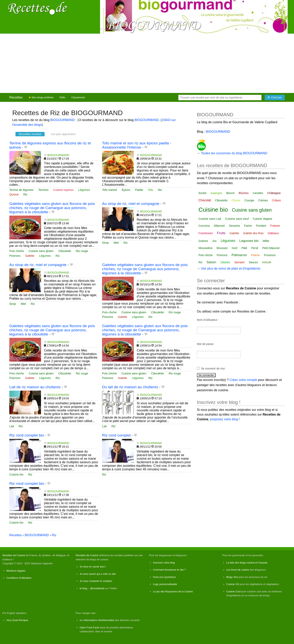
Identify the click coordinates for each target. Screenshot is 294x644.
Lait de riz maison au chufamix (35, 387)
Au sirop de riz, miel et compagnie (131, 204)
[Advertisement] (147, 63)
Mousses (222, 248)
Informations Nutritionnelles (99, 620)
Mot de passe (205, 344)
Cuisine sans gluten (41, 251)
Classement (78, 97)
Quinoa (14, 194)
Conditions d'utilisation (19, 578)
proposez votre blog (224, 419)
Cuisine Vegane (262, 219)
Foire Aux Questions (164, 577)
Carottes (258, 193)
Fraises (275, 226)
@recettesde (97, 588)
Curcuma (204, 226)
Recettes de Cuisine (14, 555)
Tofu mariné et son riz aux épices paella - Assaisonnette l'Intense (137, 145)
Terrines (43, 190)
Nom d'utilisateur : (208, 320)
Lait (12, 426)
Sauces (253, 262)
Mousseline (206, 248)
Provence (270, 255)
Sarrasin (240, 262)
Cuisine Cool (233, 591)
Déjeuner (219, 226)
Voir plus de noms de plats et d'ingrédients (231, 268)
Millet (266, 241)
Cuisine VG (233, 584)
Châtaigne (274, 193)
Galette (30, 256)
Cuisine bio (16, 474)
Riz (25, 194)
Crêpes (276, 200)
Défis (62, 97)
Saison (211, 262)
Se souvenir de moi (213, 368)
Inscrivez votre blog (164, 563)
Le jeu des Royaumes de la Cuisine (173, 591)
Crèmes (263, 200)
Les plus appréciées (63, 134)
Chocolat (205, 200)
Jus (214, 241)
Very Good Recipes (17, 620)
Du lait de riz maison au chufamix (130, 387)
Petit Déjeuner (271, 248)
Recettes (16, 97)
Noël (234, 248)
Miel (116, 243)
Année (202, 193)
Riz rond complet (116, 435)
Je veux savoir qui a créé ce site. (98, 574)
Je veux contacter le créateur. (96, 581)
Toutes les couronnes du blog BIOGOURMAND (234, 153)
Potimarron (239, 255)
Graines (203, 241)
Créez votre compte (243, 380)
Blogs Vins (232, 577)
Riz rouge (82, 251)
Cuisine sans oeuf (237, 219)
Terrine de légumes (21, 190)
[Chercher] (275, 98)
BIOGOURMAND (63, 120)
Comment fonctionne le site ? (169, 570)
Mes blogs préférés (41, 97)
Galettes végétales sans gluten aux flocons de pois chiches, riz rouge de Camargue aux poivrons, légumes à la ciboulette (52, 208)
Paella (139, 190)
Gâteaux (273, 233)
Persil (255, 248)
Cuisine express (63, 190)
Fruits (221, 233)
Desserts (234, 226)
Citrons (236, 200)
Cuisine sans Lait (210, 219)
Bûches (244, 193)
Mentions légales (16, 571)
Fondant (261, 226)
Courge (249, 200)
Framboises (206, 233)
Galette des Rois (253, 233)
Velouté (267, 262)
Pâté (244, 248)
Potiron (255, 255)
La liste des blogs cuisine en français (247, 563)
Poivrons (15, 256)
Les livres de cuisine (238, 570)
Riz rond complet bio (27, 435)
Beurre (230, 193)
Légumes (84, 190)
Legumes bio (249, 241)
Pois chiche (17, 251)
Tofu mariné (109, 190)
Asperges (216, 193)
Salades (225, 262)
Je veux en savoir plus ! (93, 567)
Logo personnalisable (165, 584)
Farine (248, 226)
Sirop (105, 243)
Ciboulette (65, 251)
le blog (83, 588)
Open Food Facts (89, 627)
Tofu (150, 190)
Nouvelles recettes (30, 134)
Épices (126, 190)
